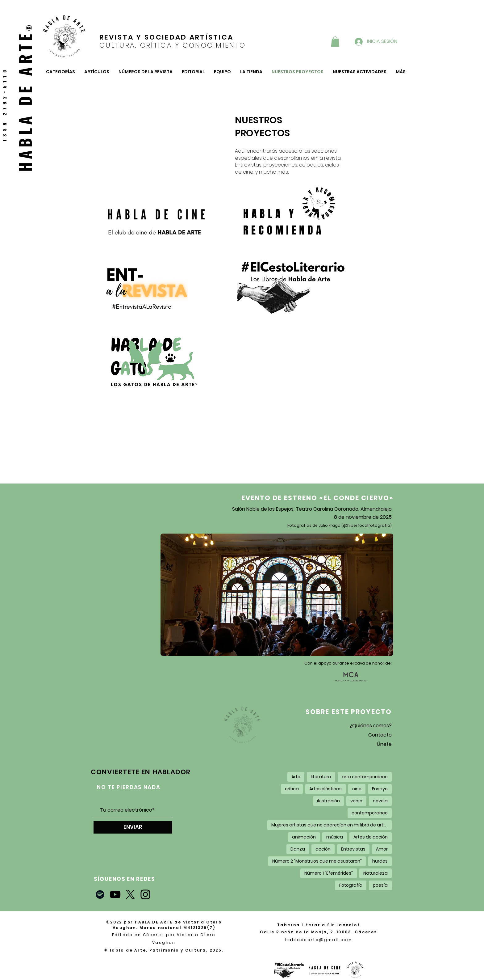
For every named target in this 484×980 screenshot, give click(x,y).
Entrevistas (353, 849)
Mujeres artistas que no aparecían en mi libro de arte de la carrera (332, 825)
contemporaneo (370, 813)
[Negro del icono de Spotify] (100, 894)
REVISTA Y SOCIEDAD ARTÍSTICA (166, 37)
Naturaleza (376, 873)
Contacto (380, 735)
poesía (380, 885)
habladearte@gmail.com (319, 940)
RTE (25, 48)
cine (357, 789)
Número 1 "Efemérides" (329, 873)
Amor (382, 849)
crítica (292, 789)
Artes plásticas (325, 789)
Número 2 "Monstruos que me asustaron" (317, 861)
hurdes (380, 861)
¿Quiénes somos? (371, 726)
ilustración (328, 801)
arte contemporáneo (365, 777)
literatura (321, 777)
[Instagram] (145, 894)
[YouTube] (115, 894)
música (335, 837)
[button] (335, 42)
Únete (384, 744)
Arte (296, 777)
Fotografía (351, 885)
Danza (298, 849)
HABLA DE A (25, 118)
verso (356, 801)
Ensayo (380, 789)
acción (323, 849)
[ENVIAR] (133, 827)
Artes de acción (371, 837)
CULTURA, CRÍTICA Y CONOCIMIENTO (173, 45)
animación (304, 837)
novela (380, 801)
